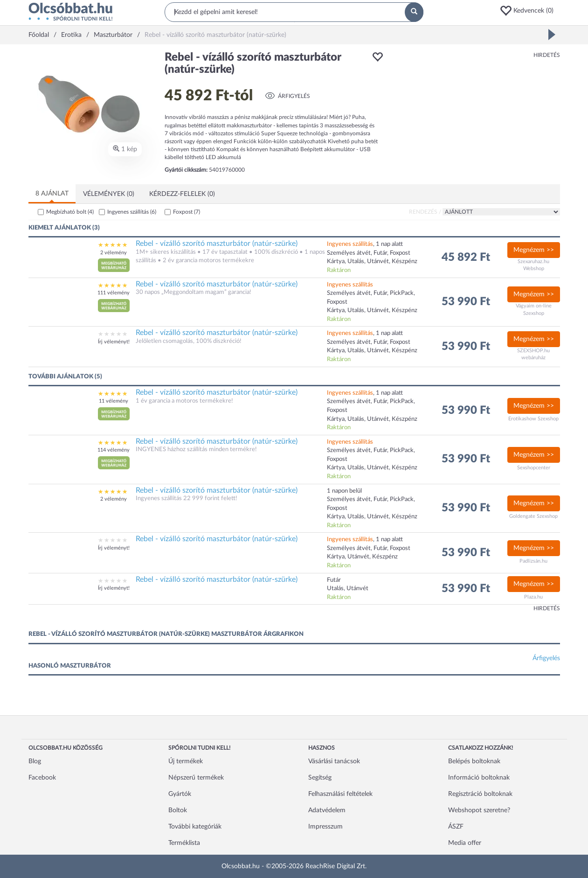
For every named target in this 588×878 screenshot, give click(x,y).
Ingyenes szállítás (132, 212)
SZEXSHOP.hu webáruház (533, 354)
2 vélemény (114, 253)
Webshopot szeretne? (479, 810)
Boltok (178, 810)
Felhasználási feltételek (340, 794)
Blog (35, 761)
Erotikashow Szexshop (533, 419)
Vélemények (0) (109, 194)
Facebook (42, 778)
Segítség (320, 778)
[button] (530, 11)
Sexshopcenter (534, 468)
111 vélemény (114, 293)
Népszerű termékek (196, 778)
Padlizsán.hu (533, 561)
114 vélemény (114, 450)
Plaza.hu (533, 597)
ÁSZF (456, 827)
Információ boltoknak (479, 778)
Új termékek (186, 761)
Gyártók (180, 794)
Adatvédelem (327, 810)
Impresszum (325, 827)
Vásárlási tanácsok (334, 761)
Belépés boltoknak (474, 761)
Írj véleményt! (114, 342)
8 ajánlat (52, 194)
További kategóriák (195, 827)
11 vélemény (114, 401)
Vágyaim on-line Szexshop (534, 310)
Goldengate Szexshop (533, 516)
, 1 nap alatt (365, 244)
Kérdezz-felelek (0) (182, 194)
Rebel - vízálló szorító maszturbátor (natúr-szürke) (217, 244)
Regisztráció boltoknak (480, 794)
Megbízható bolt (70, 212)
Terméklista (184, 843)
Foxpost (187, 212)
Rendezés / (425, 212)
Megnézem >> (534, 250)
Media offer (465, 843)
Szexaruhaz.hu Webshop (533, 265)
